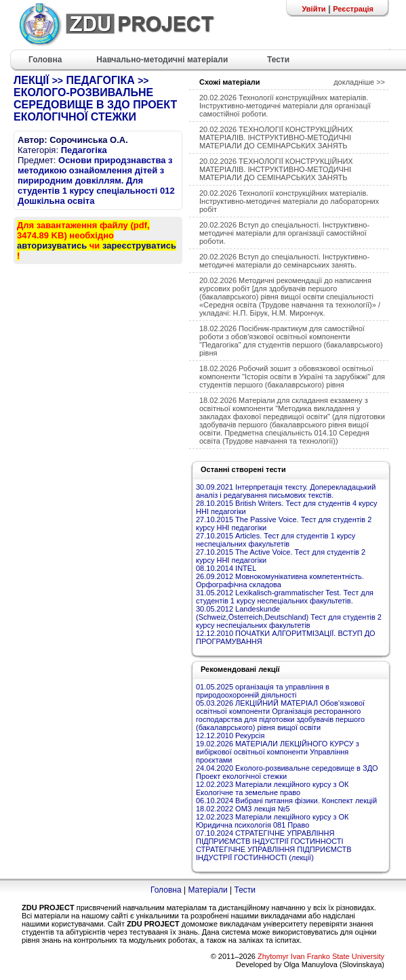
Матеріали (207, 890)
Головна (166, 890)
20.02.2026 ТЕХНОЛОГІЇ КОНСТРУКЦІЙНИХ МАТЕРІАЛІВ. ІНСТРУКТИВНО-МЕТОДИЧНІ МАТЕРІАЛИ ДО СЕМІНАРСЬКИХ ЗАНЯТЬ (276, 137)
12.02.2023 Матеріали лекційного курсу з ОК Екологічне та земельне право (272, 788)
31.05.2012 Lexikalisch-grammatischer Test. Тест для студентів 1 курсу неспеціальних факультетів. (285, 597)
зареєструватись (139, 246)
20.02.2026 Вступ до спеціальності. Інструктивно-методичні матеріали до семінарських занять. (284, 261)
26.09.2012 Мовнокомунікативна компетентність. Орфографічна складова (280, 580)
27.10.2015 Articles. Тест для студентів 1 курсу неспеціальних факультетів (276, 540)
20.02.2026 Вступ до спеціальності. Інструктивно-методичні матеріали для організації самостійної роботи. (284, 233)
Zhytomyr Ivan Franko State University (321, 956)
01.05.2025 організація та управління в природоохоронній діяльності (263, 691)
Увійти (313, 9)
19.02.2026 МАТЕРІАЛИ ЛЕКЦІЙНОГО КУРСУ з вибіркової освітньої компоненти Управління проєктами (278, 752)
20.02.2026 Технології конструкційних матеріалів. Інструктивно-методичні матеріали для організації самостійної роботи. (285, 106)
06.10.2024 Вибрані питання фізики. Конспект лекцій (286, 801)
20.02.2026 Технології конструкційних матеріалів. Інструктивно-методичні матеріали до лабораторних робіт (289, 201)
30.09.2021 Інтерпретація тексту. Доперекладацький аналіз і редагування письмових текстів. (286, 491)
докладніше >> (359, 82)
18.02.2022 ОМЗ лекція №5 (243, 809)
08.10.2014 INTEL (226, 568)
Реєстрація (353, 9)
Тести (245, 890)
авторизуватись (52, 246)
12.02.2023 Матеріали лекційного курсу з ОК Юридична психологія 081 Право (272, 821)
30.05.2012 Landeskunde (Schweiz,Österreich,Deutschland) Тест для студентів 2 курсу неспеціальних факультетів (289, 617)
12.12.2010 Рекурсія (230, 736)
